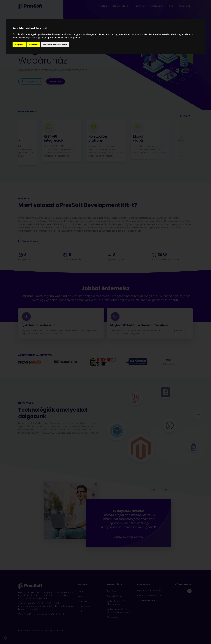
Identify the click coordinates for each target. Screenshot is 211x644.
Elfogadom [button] (20, 44)
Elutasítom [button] (33, 44)
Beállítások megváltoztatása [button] (55, 44)
